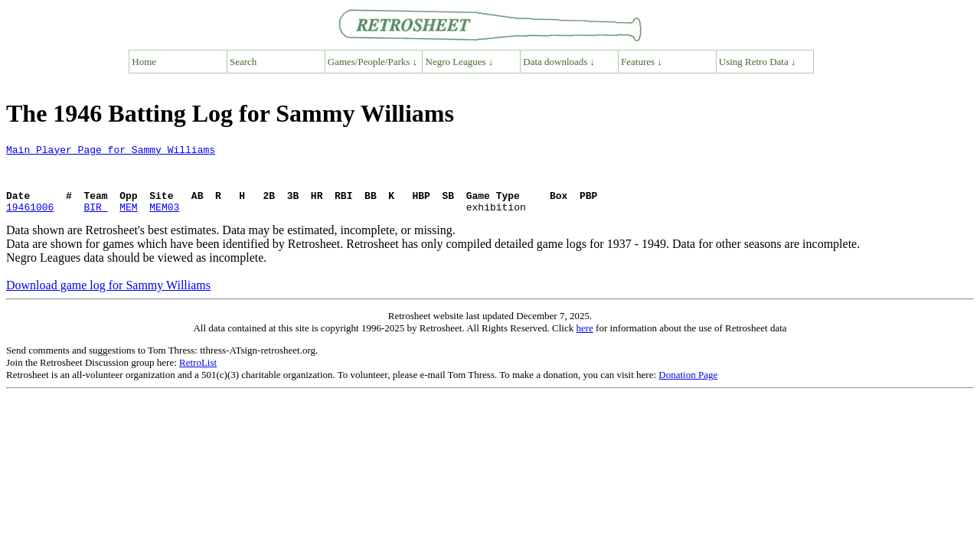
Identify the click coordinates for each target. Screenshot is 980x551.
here (584, 342)
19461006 (30, 220)
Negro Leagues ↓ (460, 62)
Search (243, 62)
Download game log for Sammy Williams (108, 299)
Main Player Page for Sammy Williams (111, 152)
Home (144, 62)
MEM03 (164, 220)
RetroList (198, 376)
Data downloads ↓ (559, 62)
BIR (95, 220)
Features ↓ (642, 62)
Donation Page (688, 388)
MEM (128, 220)
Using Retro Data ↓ (758, 62)
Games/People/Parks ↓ (372, 62)
